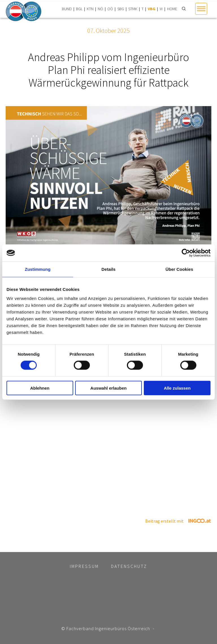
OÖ (110, 9)
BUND (67, 9)
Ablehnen (40, 388)
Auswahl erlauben (108, 388)
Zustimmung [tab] (38, 269)
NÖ (100, 9)
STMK (133, 9)
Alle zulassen (177, 388)
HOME (172, 9)
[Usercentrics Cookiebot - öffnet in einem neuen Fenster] (186, 253)
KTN (90, 9)
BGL (79, 9)
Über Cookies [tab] (179, 269)
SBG (121, 9)
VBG (152, 9)
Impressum (84, 566)
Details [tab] (108, 269)
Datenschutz (129, 566)
